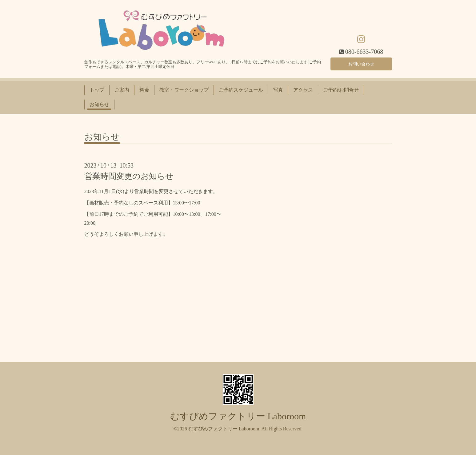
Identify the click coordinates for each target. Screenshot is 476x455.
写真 (278, 90)
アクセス (303, 90)
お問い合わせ (361, 63)
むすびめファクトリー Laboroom (238, 416)
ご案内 (122, 90)
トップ (97, 90)
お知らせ (99, 104)
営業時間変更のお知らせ (129, 176)
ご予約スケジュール (241, 90)
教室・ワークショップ (184, 90)
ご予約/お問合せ (341, 90)
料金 (144, 90)
